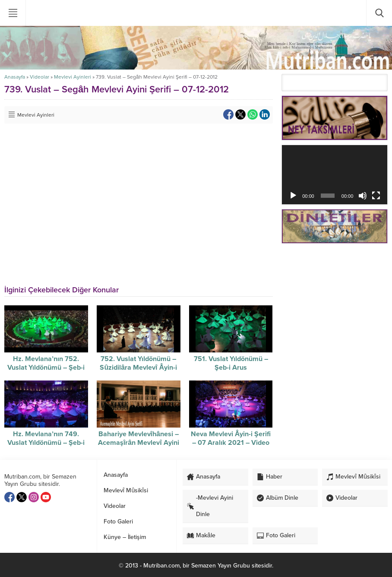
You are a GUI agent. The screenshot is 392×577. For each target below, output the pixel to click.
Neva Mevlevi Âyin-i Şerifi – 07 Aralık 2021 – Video (231, 438)
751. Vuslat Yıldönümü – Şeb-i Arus (231, 363)
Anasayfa (15, 77)
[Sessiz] (363, 196)
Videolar (40, 77)
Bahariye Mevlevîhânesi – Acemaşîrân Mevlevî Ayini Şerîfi (139, 443)
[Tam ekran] (376, 196)
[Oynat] (293, 196)
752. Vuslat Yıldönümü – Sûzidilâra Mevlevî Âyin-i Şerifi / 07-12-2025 (138, 368)
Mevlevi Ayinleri (73, 77)
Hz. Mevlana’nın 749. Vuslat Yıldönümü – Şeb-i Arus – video (46, 443)
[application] (335, 175)
